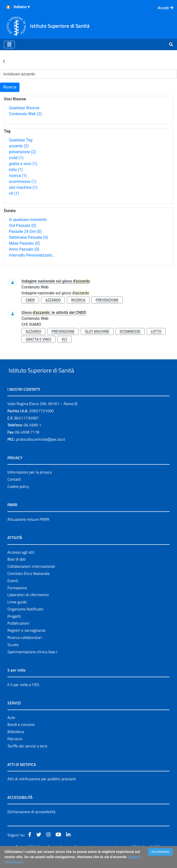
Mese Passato (24, 243)
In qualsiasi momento (28, 220)
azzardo (19, 146)
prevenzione (22, 152)
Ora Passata (23, 226)
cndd (16, 158)
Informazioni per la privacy (30, 483)
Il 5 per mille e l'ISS (23, 696)
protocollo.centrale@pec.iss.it (41, 451)
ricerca (18, 176)
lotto (16, 170)
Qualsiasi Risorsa (24, 108)
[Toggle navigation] (9, 44)
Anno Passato (24, 249)
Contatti (14, 491)
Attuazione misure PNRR (28, 531)
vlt (14, 193)
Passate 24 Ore (25, 231)
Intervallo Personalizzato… (32, 255)
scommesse (23, 182)
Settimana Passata (28, 237)
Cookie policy (18, 498)
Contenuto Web (25, 114)
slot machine (23, 187)
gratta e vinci (23, 164)
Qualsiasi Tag (21, 140)
